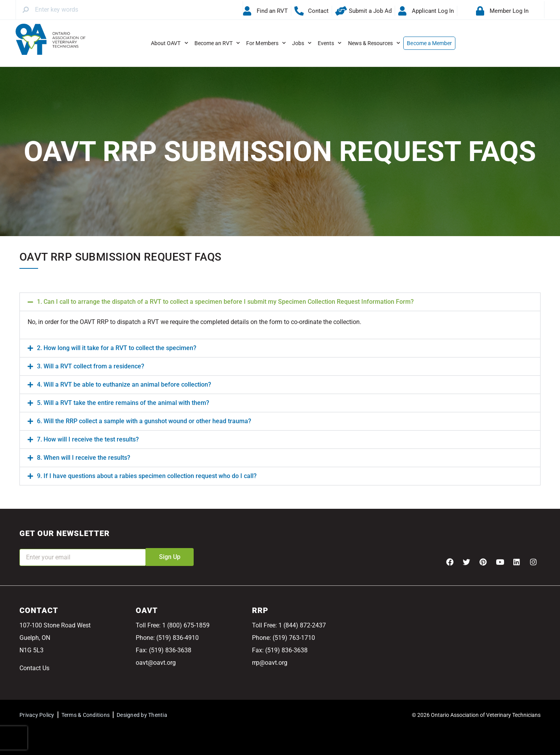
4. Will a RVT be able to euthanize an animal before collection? (124, 385)
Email (27, 544)
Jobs (302, 43)
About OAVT (170, 43)
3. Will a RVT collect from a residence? (91, 366)
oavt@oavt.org (156, 663)
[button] (280, 302)
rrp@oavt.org (270, 663)
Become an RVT (217, 43)
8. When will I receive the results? (84, 458)
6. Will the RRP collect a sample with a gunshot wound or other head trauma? (144, 421)
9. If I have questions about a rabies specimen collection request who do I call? (147, 476)
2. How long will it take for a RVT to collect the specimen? (117, 348)
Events (330, 43)
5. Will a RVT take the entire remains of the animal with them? (123, 403)
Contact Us (34, 668)
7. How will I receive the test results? (88, 439)
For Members (266, 43)
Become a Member (429, 43)
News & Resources (374, 43)
